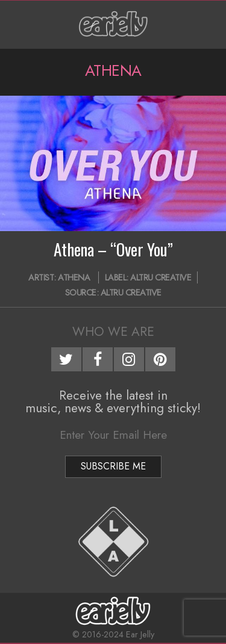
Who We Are (113, 332)
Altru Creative (161, 277)
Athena (74, 277)
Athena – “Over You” (113, 249)
